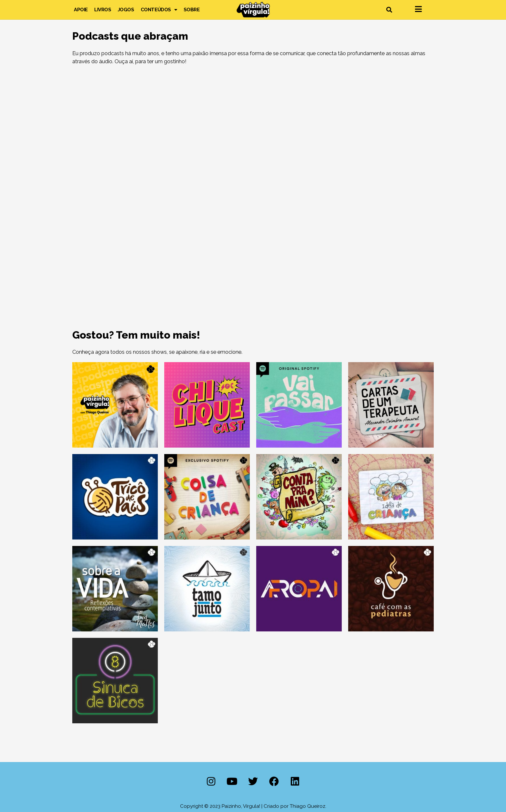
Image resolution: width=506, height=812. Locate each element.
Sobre (192, 10)
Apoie (81, 10)
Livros (103, 10)
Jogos (126, 10)
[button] (389, 10)
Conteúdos (159, 10)
